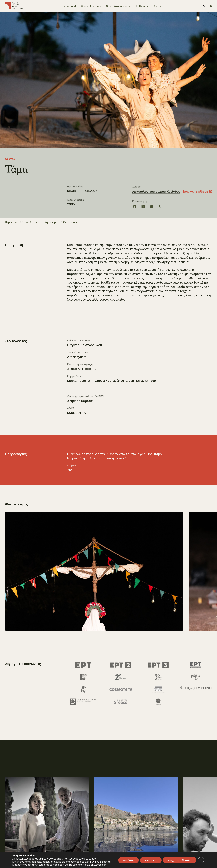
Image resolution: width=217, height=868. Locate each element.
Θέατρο (10, 159)
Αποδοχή (128, 860)
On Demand (69, 6)
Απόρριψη (151, 860)
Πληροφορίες (51, 224)
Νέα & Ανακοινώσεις (119, 6)
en (210, 6)
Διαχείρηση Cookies (180, 860)
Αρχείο (158, 6)
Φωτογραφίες (72, 224)
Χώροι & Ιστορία (91, 6)
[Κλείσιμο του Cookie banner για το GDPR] (201, 860)
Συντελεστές (31, 224)
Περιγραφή (12, 224)
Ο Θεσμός (142, 6)
